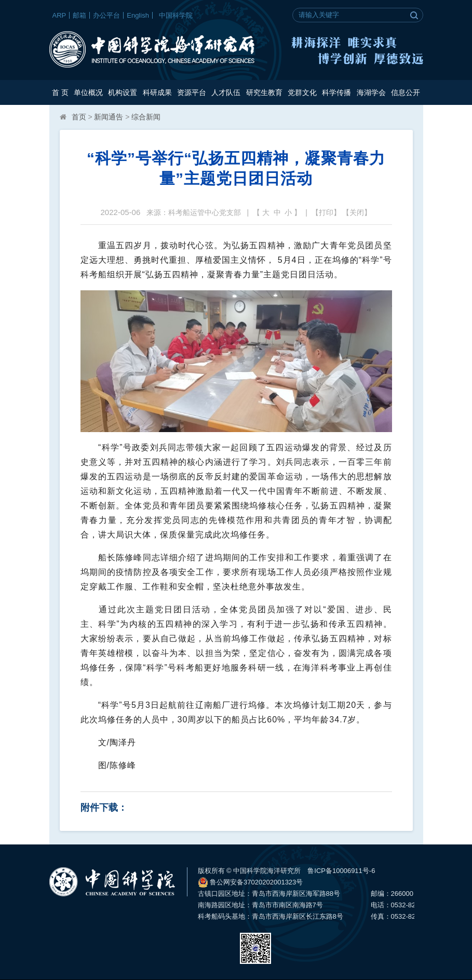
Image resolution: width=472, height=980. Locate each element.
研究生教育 (264, 92)
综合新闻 (146, 117)
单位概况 (88, 92)
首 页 (60, 92)
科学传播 (336, 92)
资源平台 (192, 92)
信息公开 (406, 92)
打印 (326, 212)
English (138, 15)
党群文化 (302, 92)
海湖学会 (371, 92)
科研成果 (157, 92)
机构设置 (123, 92)
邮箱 (79, 15)
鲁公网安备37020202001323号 (251, 882)
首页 (79, 117)
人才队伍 (226, 92)
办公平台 (106, 15)
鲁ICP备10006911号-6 (341, 871)
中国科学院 (176, 15)
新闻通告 (109, 117)
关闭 (357, 212)
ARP (59, 15)
